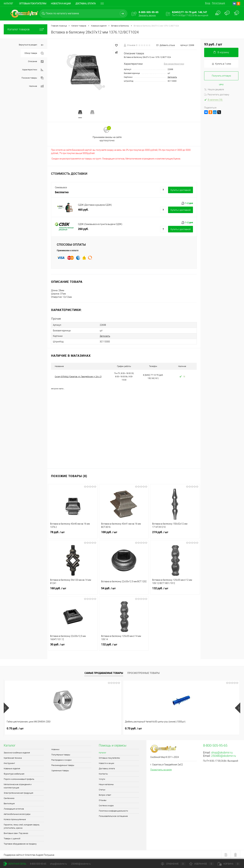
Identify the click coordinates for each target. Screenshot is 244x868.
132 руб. (175, 590)
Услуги (102, 779)
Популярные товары (61, 755)
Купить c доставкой (181, 190)
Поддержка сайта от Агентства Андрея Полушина (29, 855)
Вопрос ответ (105, 795)
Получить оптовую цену (221, 77)
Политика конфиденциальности (113, 811)
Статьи (102, 790)
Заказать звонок (147, 15)
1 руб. (202, 728)
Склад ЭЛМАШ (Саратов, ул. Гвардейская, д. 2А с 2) (78, 376)
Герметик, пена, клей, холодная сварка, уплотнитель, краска (22, 826)
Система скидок (106, 805)
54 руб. (124, 590)
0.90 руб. (157, 728)
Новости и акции (61, 4)
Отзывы (103, 800)
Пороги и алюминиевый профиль (19, 779)
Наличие (36, 86)
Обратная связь (15, 864)
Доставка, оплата (86, 4)
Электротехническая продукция (18, 793)
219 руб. (175, 534)
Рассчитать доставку (217, 95)
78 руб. (73, 534)
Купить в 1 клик (221, 64)
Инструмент (9, 763)
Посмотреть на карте (161, 770)
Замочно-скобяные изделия (17, 752)
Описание (36, 62)
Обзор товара (34, 53)
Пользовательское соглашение (113, 816)
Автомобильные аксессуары (17, 814)
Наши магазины (106, 784)
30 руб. (73, 646)
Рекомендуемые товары (63, 765)
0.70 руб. (15, 728)
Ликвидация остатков (14, 809)
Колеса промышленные (15, 819)
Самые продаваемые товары (104, 673)
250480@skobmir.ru (224, 756)
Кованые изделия (12, 768)
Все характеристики (174, 64)
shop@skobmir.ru (222, 752)
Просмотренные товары (143, 673)
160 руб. (73, 590)
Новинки (55, 749)
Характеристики (33, 70)
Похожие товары (33, 78)
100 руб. (124, 534)
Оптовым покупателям (33, 4)
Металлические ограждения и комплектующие (18, 786)
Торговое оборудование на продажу (20, 844)
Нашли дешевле (214, 89)
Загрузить (172, 77)
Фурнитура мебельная (14, 774)
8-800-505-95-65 (38, 864)
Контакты (103, 774)
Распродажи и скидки (61, 760)
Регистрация (218, 3)
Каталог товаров (26, 29)
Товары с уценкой (12, 838)
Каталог (8, 4)
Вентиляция (9, 803)
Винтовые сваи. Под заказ (16, 833)
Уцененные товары (60, 770)
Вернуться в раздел (31, 45)
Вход (208, 3)
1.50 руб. (110, 728)
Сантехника (9, 798)
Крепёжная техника (13, 758)
